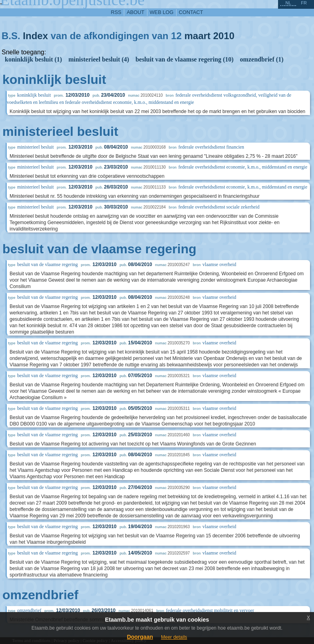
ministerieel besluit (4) (99, 59)
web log (162, 12)
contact (191, 12)
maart (197, 36)
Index (35, 36)
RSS (116, 12)
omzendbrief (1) (262, 59)
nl (288, 3)
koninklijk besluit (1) (33, 59)
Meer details (174, 637)
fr (304, 3)
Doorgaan (140, 637)
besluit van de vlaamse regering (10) (184, 59)
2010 (224, 36)
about (135, 12)
